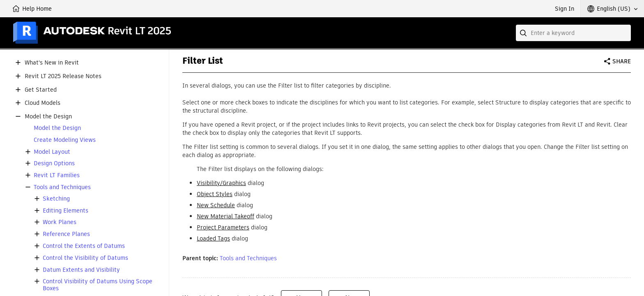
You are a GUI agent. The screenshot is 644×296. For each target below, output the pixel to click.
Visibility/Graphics (221, 183)
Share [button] (622, 61)
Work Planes (60, 222)
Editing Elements (66, 211)
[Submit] (524, 33)
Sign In (565, 9)
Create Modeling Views (65, 140)
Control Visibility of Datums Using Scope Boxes (98, 285)
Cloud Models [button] (43, 103)
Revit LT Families (57, 175)
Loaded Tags (213, 238)
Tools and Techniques (62, 187)
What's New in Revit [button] (52, 63)
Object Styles (215, 194)
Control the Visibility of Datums (85, 258)
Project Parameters (223, 227)
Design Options (54, 163)
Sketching (56, 199)
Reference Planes (66, 234)
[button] (612, 9)
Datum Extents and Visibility (81, 270)
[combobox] (573, 33)
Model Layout (52, 152)
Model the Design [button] (48, 117)
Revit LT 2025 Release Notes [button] (63, 76)
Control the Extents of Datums (84, 246)
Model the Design (57, 128)
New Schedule (216, 205)
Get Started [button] (41, 90)
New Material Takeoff (225, 216)
